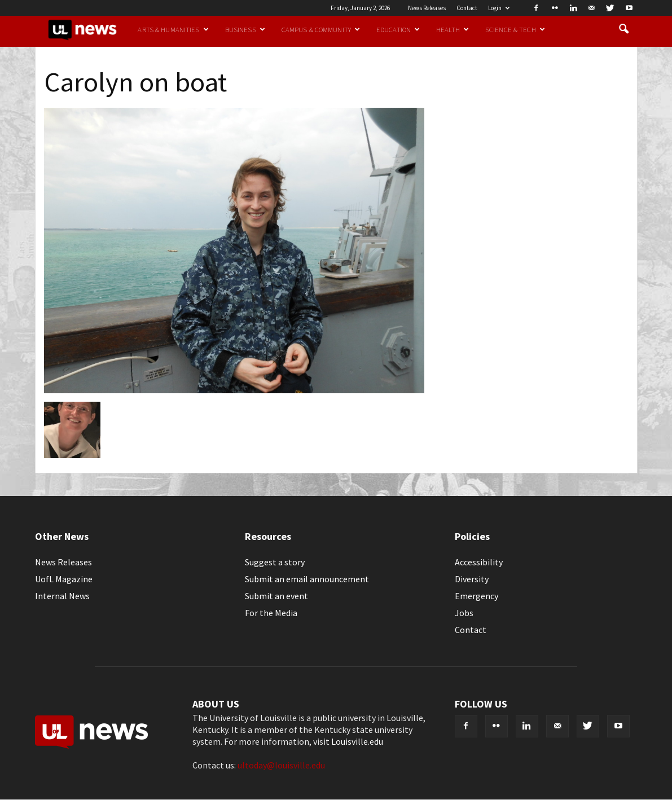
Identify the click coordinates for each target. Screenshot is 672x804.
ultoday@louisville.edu (281, 765)
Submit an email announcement (307, 579)
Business (245, 29)
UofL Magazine (64, 579)
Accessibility (479, 562)
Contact (467, 8)
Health (453, 29)
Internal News (62, 596)
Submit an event (276, 596)
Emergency (476, 596)
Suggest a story (275, 562)
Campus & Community (321, 29)
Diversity (472, 579)
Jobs (464, 613)
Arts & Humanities (173, 29)
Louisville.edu (357, 741)
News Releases (427, 8)
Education (398, 29)
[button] (624, 29)
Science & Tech (515, 29)
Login (499, 8)
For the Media (271, 613)
